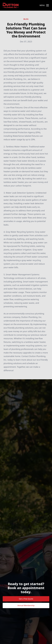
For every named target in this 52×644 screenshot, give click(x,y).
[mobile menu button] (48, 5)
